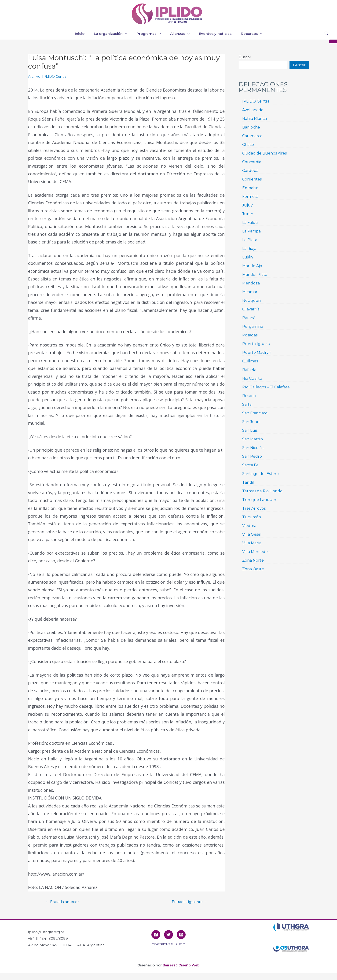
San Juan (251, 422)
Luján (247, 257)
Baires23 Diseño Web (181, 965)
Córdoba (250, 171)
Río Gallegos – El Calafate (266, 387)
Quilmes (250, 361)
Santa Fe (250, 465)
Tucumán (252, 517)
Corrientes (252, 179)
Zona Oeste (253, 569)
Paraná (249, 318)
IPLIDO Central (57, 76)
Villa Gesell (252, 534)
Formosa (250, 197)
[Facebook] (156, 935)
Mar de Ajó (252, 266)
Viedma (249, 526)
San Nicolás (253, 448)
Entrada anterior (64, 902)
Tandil (248, 482)
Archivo (35, 76)
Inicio (86, 34)
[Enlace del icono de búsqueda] (327, 34)
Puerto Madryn (257, 352)
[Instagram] (181, 935)
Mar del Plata (255, 274)
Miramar (250, 292)
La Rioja (249, 249)
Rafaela (249, 370)
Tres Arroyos (254, 508)
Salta (247, 404)
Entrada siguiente (188, 902)
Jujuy (247, 205)
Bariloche (251, 127)
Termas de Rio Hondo (262, 491)
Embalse (250, 188)
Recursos (246, 34)
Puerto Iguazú (256, 344)
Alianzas (179, 34)
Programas (150, 34)
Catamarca (252, 136)
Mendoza (251, 283)
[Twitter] (168, 935)
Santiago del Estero (260, 474)
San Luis (250, 430)
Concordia (252, 162)
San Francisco (255, 413)
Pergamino (253, 326)
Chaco (248, 145)
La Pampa (251, 231)
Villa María (252, 543)
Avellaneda (253, 110)
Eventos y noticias (212, 34)
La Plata (250, 240)
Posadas (250, 335)
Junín (248, 214)
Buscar (245, 57)
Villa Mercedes (256, 552)
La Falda (250, 223)
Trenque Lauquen (260, 500)
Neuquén (251, 300)
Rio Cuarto (252, 378)
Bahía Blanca (255, 119)
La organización (114, 34)
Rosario (249, 396)
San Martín (253, 439)
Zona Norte (253, 560)
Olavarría (251, 309)
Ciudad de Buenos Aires (264, 153)
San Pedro (252, 456)
